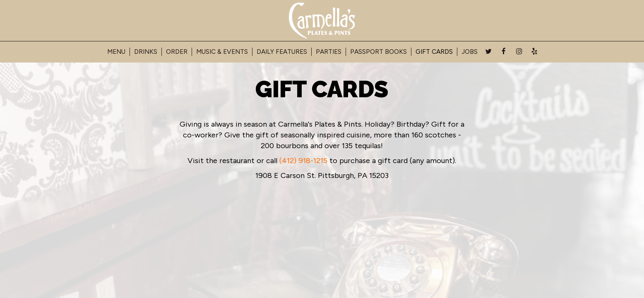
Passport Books (378, 52)
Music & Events (222, 52)
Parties (329, 52)
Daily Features (282, 52)
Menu (116, 52)
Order (177, 52)
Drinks (146, 52)
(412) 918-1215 (303, 161)
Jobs (470, 52)
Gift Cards (434, 52)
